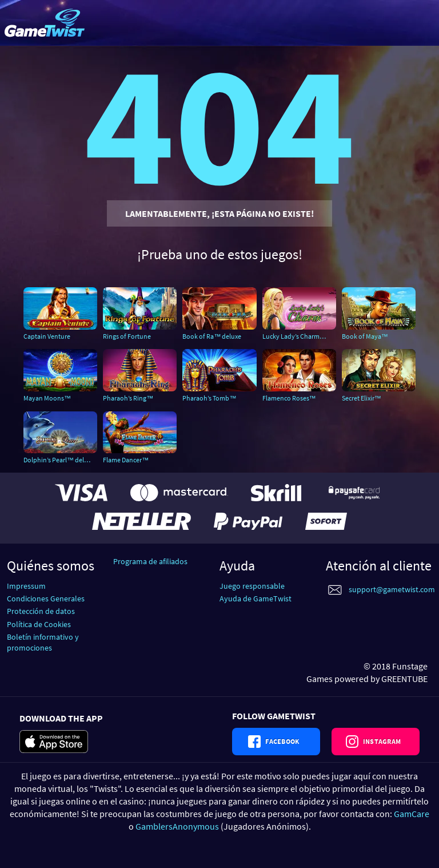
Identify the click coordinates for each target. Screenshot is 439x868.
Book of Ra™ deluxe (212, 336)
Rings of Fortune (127, 336)
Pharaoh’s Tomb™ (209, 398)
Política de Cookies (39, 624)
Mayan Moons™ (47, 398)
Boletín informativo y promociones (43, 642)
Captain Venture (47, 336)
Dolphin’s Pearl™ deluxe (59, 460)
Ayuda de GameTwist (256, 599)
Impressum (26, 586)
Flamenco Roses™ (289, 398)
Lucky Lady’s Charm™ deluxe (299, 336)
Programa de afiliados (150, 561)
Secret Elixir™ (362, 398)
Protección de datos (41, 611)
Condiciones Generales (46, 599)
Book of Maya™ (365, 336)
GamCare (412, 814)
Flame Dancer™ (126, 460)
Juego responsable (252, 586)
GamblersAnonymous (177, 826)
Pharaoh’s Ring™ (128, 398)
